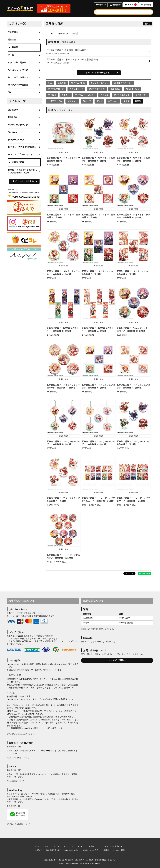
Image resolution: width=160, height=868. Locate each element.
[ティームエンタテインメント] (24, 197)
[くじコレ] (24, 239)
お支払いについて (78, 846)
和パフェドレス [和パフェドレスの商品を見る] (78, 83)
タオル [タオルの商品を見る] (126, 101)
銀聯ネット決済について (18, 758)
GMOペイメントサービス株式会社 (28, 705)
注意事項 (32, 711)
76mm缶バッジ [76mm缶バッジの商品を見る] (133, 89)
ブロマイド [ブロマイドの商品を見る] (72, 101)
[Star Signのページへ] (24, 132)
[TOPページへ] (20, 8)
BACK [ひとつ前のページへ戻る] (147, 24)
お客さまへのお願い (71, 850)
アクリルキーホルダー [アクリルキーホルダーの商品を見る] (85, 95)
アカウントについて (60, 846)
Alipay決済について (16, 781)
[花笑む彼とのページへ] (24, 118)
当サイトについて (42, 846)
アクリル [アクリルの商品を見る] (104, 95)
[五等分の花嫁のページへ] (24, 162)
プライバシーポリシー (54, 711)
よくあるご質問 (119, 850)
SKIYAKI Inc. (96, 864)
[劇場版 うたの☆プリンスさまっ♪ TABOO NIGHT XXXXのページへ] (24, 172)
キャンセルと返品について (115, 846)
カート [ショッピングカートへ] (131, 5)
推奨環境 (105, 850)
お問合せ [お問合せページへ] (146, 5)
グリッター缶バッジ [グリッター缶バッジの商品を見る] (99, 83)
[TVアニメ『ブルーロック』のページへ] (24, 155)
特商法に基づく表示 (90, 850)
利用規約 (39, 850)
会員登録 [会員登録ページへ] (115, 5)
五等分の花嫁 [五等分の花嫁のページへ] (62, 33)
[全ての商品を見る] (50, 83)
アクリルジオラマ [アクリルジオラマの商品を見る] (97, 89)
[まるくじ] (24, 207)
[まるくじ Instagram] (24, 223)
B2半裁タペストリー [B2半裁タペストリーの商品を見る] (123, 83)
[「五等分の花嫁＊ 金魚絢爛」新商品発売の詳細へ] (99, 52)
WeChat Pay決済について (19, 824)
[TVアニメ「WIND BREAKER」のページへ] (24, 147)
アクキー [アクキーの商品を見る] (65, 95)
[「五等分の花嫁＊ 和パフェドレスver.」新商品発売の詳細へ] (99, 61)
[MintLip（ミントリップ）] (24, 255)
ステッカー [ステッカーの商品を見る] (113, 101)
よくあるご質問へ (117, 660)
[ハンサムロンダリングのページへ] (24, 125)
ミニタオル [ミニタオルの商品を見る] (115, 89)
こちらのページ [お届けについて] (95, 642)
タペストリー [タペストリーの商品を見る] (141, 95)
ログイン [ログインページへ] (101, 5)
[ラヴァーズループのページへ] (24, 140)
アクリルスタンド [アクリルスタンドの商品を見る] (122, 95)
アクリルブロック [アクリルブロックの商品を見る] (56, 89)
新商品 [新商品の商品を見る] (138, 101)
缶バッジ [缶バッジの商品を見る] (87, 101)
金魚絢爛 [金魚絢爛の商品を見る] (62, 83)
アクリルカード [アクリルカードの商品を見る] (76, 89)
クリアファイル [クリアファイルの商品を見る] (55, 101)
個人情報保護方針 (53, 850)
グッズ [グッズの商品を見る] (100, 101)
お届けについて (95, 846)
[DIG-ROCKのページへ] (24, 110)
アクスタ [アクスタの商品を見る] (52, 95)
